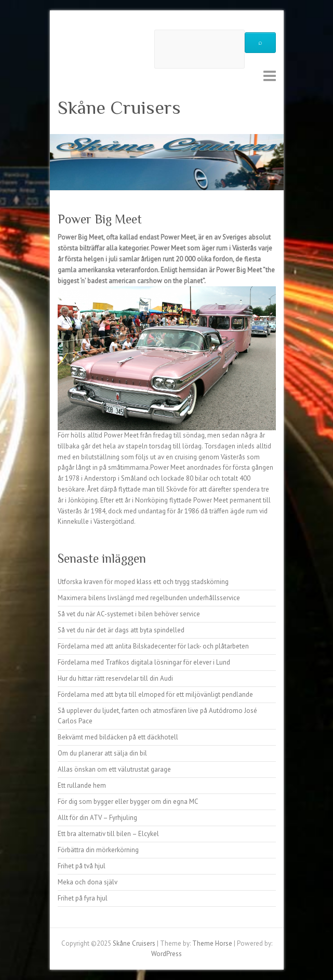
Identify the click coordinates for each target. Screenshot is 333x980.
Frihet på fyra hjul (83, 898)
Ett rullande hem (82, 785)
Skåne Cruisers (119, 108)
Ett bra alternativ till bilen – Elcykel (108, 834)
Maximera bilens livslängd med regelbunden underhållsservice (149, 598)
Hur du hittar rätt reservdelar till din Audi (115, 678)
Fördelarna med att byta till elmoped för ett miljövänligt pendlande (155, 694)
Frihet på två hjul (82, 866)
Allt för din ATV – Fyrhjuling (97, 818)
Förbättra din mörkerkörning (98, 850)
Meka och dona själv (88, 882)
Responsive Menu (270, 76)
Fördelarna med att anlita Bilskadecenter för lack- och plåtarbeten (153, 646)
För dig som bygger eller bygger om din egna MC (128, 802)
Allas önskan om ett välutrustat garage (114, 769)
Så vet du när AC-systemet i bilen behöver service (129, 614)
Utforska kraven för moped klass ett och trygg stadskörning (143, 582)
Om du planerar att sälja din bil (102, 753)
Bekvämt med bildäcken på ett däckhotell (118, 737)
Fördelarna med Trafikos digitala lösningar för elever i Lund (144, 662)
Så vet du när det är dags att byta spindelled (121, 630)
